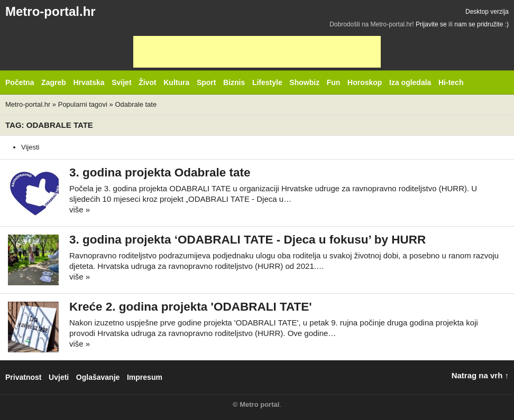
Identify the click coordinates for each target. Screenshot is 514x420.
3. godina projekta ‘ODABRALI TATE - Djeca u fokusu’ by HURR (247, 240)
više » (80, 209)
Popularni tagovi (83, 104)
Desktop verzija (487, 12)
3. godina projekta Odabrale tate (160, 172)
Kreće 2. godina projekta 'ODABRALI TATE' (191, 307)
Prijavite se (431, 24)
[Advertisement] (257, 52)
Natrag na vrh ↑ (480, 375)
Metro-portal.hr (51, 11)
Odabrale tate (136, 104)
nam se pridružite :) (481, 24)
